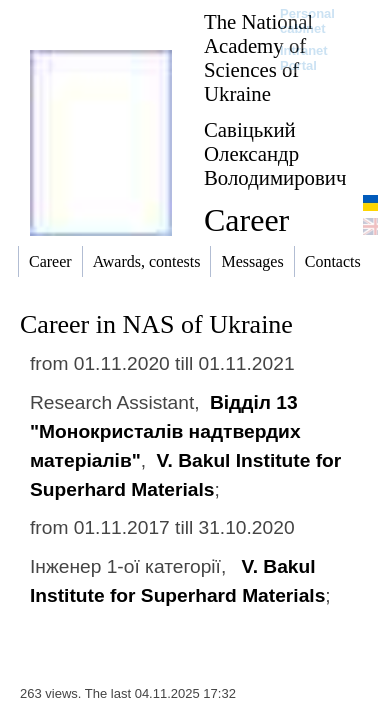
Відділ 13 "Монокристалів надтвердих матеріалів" (165, 431)
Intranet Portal (304, 58)
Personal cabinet (307, 21)
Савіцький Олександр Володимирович (275, 153)
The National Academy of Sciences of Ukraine (258, 57)
